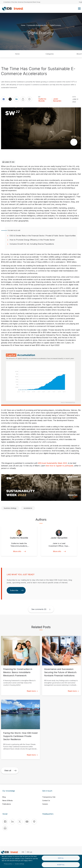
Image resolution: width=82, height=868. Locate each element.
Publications (7, 804)
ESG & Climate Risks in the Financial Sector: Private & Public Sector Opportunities (43, 236)
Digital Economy (55, 25)
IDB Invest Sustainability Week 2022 (52, 463)
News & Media (8, 800)
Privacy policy (8, 864)
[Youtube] (27, 822)
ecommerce (28, 508)
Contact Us (46, 800)
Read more (32, 691)
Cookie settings (19, 864)
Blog (4, 797)
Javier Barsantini (57, 100)
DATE (74, 97)
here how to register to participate (59, 466)
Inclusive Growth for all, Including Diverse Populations (32, 244)
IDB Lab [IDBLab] (29, 852)
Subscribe (17, 590)
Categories (50, 54)
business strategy (10, 508)
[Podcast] (34, 822)
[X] (20, 822)
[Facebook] (5, 822)
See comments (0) (39, 609)
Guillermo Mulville (42, 100)
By (39, 97)
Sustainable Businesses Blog (37, 25)
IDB (23, 852)
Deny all (61, 858)
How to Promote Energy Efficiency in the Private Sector (32, 240)
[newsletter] (5, 828)
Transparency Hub (49, 797)
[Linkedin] (12, 822)
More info (19, 551)
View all (10, 770)
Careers (45, 804)
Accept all (61, 865)
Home (23, 25)
